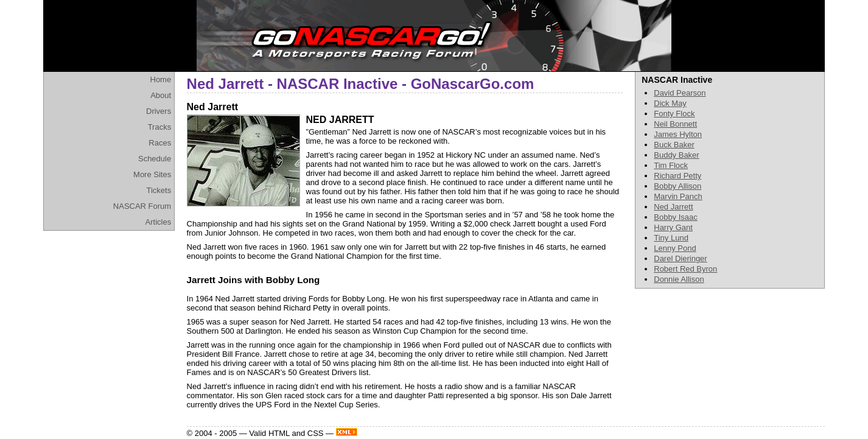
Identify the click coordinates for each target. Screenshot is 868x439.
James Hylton (678, 134)
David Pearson (680, 93)
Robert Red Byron (685, 269)
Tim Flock (671, 165)
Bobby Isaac (676, 217)
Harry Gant (673, 227)
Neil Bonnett (675, 124)
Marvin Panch (678, 196)
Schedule (155, 159)
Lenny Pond (675, 248)
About (161, 95)
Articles (159, 222)
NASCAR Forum (142, 206)
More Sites (152, 174)
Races (160, 143)
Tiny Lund (671, 238)
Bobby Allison (677, 186)
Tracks (160, 127)
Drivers (159, 111)
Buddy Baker (676, 155)
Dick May (670, 103)
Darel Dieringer (680, 258)
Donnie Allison (679, 279)
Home (161, 79)
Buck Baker (674, 145)
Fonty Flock (674, 114)
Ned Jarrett (673, 207)
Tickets (159, 190)
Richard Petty (677, 176)
